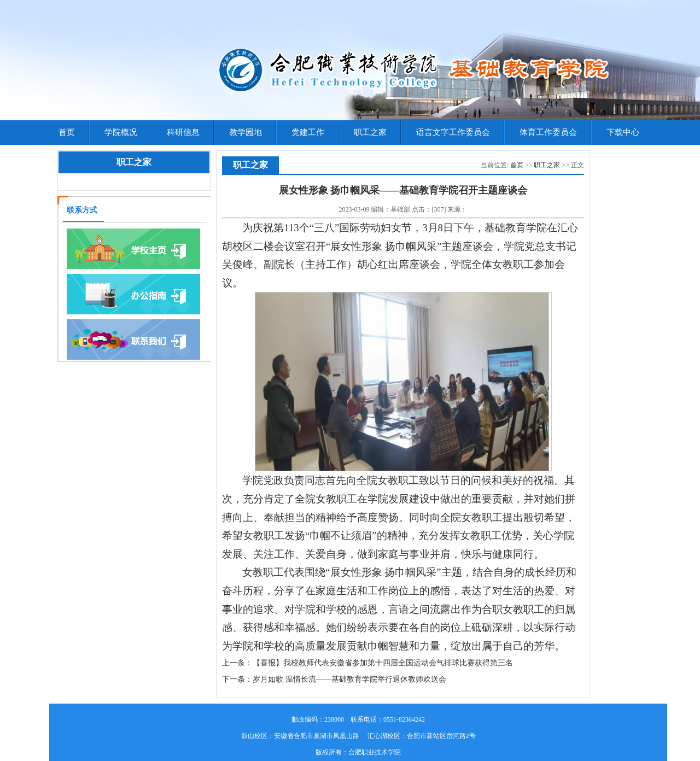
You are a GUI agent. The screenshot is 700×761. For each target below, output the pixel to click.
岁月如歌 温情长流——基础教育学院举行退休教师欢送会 (349, 679)
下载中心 (623, 132)
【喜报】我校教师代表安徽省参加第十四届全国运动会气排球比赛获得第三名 (383, 663)
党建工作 (308, 132)
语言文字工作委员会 (453, 132)
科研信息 (183, 132)
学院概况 (121, 132)
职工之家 (370, 132)
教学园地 (246, 132)
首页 (67, 132)
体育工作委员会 (548, 132)
